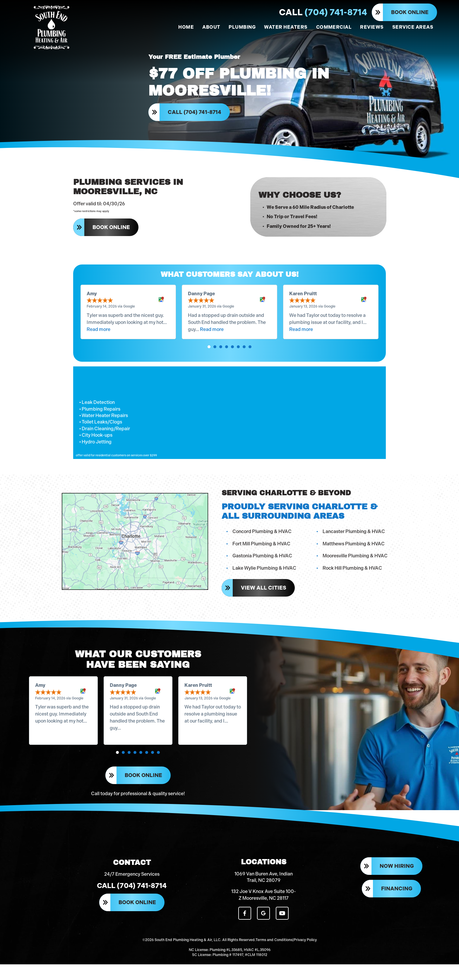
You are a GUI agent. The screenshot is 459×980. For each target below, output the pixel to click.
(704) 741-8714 (323, 12)
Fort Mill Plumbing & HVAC (262, 554)
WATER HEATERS (286, 27)
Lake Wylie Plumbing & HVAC (265, 578)
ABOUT (211, 27)
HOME (186, 27)
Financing (397, 907)
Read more (99, 339)
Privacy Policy (305, 957)
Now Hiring (397, 885)
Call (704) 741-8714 (195, 115)
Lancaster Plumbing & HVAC (354, 542)
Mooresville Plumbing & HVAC (356, 566)
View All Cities (264, 598)
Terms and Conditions (274, 957)
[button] (209, 357)
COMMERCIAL (334, 27)
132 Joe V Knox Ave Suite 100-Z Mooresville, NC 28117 (264, 912)
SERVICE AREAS (413, 27)
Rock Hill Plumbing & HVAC (353, 578)
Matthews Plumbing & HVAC (354, 554)
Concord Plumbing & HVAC (263, 542)
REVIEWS (372, 27)
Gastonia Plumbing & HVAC (263, 566)
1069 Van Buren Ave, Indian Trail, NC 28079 (264, 895)
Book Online (410, 12)
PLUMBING (242, 27)
